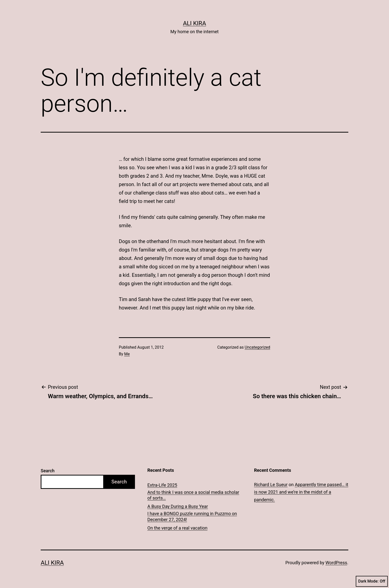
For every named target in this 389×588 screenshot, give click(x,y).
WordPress (336, 563)
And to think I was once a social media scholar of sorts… (193, 495)
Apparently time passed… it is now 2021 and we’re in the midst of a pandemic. (301, 492)
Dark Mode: (372, 581)
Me (127, 354)
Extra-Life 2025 (162, 485)
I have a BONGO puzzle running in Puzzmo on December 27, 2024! (192, 516)
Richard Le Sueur (271, 485)
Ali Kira (194, 23)
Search (48, 471)
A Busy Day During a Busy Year (178, 506)
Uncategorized (257, 347)
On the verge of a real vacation (177, 528)
